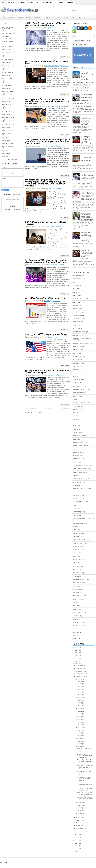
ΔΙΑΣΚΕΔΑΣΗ (11, 3)
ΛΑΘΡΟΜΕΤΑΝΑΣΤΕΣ (79, 479)
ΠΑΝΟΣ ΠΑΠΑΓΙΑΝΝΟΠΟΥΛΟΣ (82, 518)
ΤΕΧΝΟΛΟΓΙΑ (77, 583)
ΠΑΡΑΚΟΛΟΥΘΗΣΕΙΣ (79, 523)
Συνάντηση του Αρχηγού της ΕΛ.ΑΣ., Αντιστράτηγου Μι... (85, 773)
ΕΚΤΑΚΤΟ (76, 376)
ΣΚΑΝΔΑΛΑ (47, 227)
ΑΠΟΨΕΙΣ (76, 305)
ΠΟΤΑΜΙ (75, 553)
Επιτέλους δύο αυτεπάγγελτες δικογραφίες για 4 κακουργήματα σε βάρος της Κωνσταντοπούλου (87, 140)
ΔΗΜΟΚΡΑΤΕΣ (77, 335)
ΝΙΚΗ (74, 505)
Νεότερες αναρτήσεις (31, 409)
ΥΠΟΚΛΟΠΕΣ (77, 609)
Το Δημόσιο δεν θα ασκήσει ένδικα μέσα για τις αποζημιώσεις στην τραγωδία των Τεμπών (87, 177)
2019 (76, 835)
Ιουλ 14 (80, 727)
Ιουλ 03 (80, 808)
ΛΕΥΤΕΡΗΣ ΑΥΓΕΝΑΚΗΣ (80, 489)
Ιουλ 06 (80, 747)
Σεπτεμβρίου (80, 674)
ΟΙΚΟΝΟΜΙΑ (76, 512)
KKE (74, 636)
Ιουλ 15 (80, 725)
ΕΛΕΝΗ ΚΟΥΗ (77, 380)
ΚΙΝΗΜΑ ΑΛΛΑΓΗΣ (78, 442)
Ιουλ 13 (80, 730)
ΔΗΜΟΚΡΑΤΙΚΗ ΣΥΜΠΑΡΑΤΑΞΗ (82, 343)
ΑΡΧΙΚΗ (4, 18)
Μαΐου (78, 820)
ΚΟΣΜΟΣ (29, 18)
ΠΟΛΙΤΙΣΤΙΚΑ (60, 3)
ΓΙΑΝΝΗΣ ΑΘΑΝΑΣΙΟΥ (79, 332)
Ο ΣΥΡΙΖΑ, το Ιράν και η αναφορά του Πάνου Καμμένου (46, 223)
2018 (76, 838)
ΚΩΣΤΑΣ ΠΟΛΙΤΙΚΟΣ (79, 472)
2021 (76, 661)
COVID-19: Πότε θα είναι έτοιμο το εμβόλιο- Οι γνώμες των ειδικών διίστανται (45, 24)
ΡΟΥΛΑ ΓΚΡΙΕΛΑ (78, 560)
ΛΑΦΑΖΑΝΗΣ (77, 485)
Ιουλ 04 (80, 805)
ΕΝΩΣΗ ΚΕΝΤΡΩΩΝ (79, 393)
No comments (54, 28)
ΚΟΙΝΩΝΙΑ (38, 18)
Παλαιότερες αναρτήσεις (65, 409)
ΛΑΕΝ (74, 475)
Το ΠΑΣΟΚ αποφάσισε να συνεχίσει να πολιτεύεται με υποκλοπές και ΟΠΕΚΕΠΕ (85, 121)
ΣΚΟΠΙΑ (75, 570)
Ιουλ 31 (80, 681)
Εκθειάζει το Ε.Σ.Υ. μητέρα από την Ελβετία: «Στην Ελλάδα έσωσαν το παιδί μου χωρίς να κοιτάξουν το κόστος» (87, 217)
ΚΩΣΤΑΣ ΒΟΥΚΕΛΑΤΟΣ (80, 469)
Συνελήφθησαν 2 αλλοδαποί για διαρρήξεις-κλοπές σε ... (85, 761)
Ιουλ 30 (80, 684)
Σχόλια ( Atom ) (37, 413)
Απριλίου (79, 823)
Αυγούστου (79, 677)
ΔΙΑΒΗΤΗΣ (76, 353)
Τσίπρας (75, 603)
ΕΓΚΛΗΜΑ (57, 18)
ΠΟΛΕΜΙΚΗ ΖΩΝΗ (78, 543)
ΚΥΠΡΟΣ (75, 462)
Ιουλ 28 (80, 689)
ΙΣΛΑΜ (75, 426)
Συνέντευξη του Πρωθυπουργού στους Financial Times (47, 62)
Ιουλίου (78, 679)
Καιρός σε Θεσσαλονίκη (8, 55)
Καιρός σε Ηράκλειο (7, 42)
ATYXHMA (76, 629)
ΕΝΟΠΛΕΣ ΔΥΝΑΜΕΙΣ (79, 390)
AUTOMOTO (21, 3)
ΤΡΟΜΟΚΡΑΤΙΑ (77, 596)
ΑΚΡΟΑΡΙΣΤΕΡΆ (78, 279)
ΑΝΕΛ (74, 292)
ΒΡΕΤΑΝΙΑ (76, 322)
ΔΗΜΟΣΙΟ (76, 350)
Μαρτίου (79, 825)
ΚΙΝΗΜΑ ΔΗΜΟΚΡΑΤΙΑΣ (80, 446)
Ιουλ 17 (80, 719)
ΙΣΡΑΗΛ (75, 429)
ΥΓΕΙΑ (73, 18)
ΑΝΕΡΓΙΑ (75, 295)
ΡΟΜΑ (75, 556)
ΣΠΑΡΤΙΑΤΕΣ (77, 573)
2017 (76, 840)
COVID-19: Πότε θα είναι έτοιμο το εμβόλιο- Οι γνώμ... (84, 750)
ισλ (74, 423)
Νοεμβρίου (79, 668)
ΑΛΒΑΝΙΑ (75, 286)
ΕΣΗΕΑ (75, 399)
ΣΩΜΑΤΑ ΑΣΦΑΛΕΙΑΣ (48, 3)
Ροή (89, 41)
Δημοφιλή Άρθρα (79, 41)
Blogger (14, 159)
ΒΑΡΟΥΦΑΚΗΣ (77, 319)
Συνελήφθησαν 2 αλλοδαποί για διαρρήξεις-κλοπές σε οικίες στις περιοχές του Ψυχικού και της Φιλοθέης (47, 101)
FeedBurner (16, 209)
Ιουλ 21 (80, 708)
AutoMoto (75, 632)
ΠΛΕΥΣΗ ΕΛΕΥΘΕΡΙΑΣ (80, 540)
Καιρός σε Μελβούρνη (8, 146)
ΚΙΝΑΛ (75, 439)
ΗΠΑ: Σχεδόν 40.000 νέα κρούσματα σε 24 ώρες (47, 334)
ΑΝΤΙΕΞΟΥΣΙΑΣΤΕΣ (79, 299)
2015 (76, 846)
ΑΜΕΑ (3, 3)
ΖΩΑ (38, 3)
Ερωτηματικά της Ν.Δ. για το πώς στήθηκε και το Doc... (86, 798)
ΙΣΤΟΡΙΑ (75, 432)
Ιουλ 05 (80, 802)
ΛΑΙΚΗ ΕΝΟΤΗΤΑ (78, 482)
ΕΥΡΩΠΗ (21, 18)
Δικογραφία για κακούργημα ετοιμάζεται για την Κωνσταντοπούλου (87, 235)
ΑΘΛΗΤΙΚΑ (31, 3)
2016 (76, 843)
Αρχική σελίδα (47, 409)
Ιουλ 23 (80, 703)
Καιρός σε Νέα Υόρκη (8, 120)
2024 (76, 653)
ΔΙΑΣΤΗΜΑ (76, 360)
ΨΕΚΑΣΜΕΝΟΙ (77, 626)
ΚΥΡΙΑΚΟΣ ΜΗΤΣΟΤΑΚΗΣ (51, 66)
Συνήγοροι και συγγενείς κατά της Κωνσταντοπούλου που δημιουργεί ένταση (87, 254)
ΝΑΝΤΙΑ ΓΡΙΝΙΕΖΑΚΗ (79, 495)
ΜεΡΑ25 (75, 492)
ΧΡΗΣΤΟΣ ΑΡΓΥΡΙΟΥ (79, 619)
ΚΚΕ (74, 449)
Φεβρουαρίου (80, 828)
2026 (76, 647)
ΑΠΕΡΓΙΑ (75, 302)
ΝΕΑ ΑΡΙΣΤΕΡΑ (77, 499)
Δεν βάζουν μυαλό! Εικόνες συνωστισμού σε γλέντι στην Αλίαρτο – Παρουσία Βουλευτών (46, 261)
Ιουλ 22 (80, 706)
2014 (76, 849)
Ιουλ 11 (80, 736)
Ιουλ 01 (80, 813)
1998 (76, 851)
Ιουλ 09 (80, 738)
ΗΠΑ (45, 337)
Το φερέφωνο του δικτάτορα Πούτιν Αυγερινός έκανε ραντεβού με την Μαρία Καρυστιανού (87, 159)
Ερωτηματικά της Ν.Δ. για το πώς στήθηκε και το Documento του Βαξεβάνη (48, 371)
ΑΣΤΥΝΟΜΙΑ (48, 106)
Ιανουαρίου (79, 831)
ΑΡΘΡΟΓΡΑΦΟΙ (82, 18)
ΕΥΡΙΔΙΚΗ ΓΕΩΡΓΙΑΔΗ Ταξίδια (82, 403)
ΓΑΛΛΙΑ (75, 325)
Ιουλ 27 (80, 692)
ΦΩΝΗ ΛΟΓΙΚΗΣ (78, 612)
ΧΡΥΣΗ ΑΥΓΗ (77, 622)
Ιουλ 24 (80, 700)
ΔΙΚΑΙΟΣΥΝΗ (47, 18)
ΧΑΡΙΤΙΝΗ (76, 616)
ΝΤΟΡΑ (75, 509)
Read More (65, 57)
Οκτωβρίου (79, 671)
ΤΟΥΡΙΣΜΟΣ (76, 589)
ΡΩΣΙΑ (75, 563)
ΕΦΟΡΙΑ (75, 409)
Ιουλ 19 (80, 714)
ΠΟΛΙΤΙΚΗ (12, 18)
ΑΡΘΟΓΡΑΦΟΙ (77, 309)
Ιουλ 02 (80, 811)
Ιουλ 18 (80, 717)
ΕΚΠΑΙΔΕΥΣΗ (70, 3)
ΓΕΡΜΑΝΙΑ (76, 329)
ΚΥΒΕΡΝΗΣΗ (77, 459)
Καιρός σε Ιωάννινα (7, 81)
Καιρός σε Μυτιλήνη (7, 94)
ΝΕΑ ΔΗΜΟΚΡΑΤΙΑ (78, 502)
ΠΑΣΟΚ (75, 530)
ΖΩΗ (74, 416)
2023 (76, 656)
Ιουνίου (78, 817)
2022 (76, 658)
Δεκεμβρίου (80, 666)
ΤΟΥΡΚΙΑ (75, 593)
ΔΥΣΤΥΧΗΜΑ (77, 366)
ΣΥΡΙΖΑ (53, 227)
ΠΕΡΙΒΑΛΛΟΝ (77, 533)
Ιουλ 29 (80, 687)
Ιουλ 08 (80, 741)
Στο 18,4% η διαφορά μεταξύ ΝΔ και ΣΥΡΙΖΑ (45, 298)
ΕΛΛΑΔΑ (65, 18)
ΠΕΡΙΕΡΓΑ (76, 536)
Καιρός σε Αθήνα (7, 29)
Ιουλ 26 (80, 695)
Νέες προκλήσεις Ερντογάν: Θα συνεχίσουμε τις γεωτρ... (85, 767)
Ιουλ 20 (80, 711)
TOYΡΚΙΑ (53, 146)
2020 (76, 664)
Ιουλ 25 (80, 697)
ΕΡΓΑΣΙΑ (75, 396)
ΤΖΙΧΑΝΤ (75, 586)
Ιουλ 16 (80, 722)
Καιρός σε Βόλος (6, 68)
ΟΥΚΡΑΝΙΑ (76, 515)
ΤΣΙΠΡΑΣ (75, 599)
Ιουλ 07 (80, 744)
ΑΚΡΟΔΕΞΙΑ (76, 282)
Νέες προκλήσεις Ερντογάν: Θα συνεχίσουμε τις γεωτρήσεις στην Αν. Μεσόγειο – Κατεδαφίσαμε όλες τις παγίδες (48, 141)
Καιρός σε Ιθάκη (6, 107)
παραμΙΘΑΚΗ (77, 527)
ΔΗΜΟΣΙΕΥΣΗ (77, 347)
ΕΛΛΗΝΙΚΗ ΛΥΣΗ (78, 386)
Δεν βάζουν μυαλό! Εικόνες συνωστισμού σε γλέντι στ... (85, 784)
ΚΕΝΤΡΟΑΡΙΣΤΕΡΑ (78, 436)
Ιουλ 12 (80, 733)
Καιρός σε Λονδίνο (7, 133)
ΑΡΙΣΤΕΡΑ (76, 312)
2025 (76, 650)
